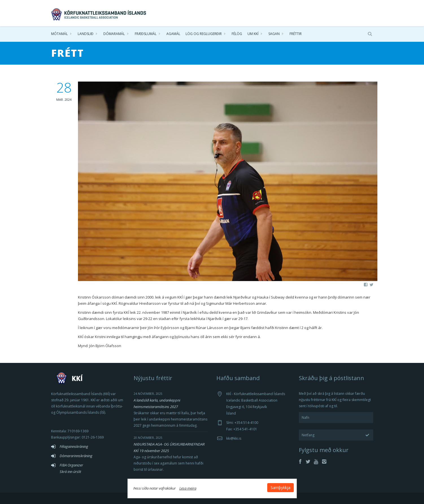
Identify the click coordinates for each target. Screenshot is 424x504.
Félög (237, 34)
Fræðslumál (146, 34)
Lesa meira (188, 488)
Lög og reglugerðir (204, 34)
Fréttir (296, 34)
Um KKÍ (253, 34)
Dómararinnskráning (76, 456)
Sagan (274, 34)
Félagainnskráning (74, 446)
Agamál (173, 34)
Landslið (86, 34)
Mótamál (59, 34)
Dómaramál (114, 34)
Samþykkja (281, 487)
